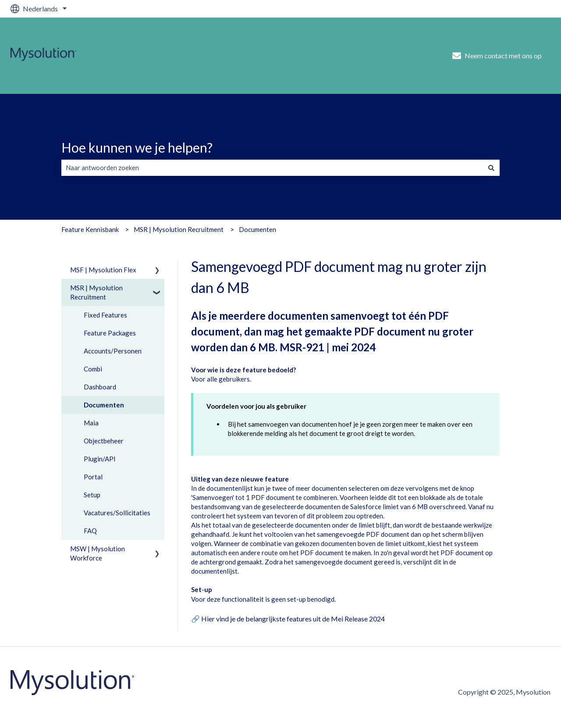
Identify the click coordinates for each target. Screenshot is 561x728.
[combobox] (272, 168)
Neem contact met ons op (497, 56)
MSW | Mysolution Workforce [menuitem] (98, 553)
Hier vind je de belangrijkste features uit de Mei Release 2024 (293, 619)
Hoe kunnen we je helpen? (137, 147)
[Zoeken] (491, 168)
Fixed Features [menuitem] (105, 315)
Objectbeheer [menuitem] (104, 441)
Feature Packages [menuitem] (110, 333)
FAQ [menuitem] (90, 531)
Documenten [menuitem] (104, 405)
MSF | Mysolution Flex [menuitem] (103, 270)
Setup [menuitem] (92, 495)
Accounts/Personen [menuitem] (113, 351)
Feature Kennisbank (90, 229)
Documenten (257, 229)
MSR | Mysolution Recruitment (179, 229)
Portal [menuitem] (93, 477)
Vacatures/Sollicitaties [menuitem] (117, 513)
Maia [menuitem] (91, 423)
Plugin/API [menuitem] (100, 459)
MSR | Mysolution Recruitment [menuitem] (96, 292)
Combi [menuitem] (93, 369)
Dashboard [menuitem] (100, 387)
